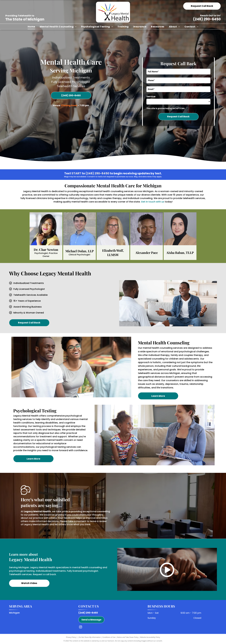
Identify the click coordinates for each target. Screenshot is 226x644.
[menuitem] (31, 26)
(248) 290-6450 (207, 19)
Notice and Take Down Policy (128, 637)
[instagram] (81, 627)
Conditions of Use (109, 637)
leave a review (98, 521)
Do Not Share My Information (90, 637)
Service (151, 96)
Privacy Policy (71, 637)
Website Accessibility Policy (150, 637)
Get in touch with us (153, 202)
